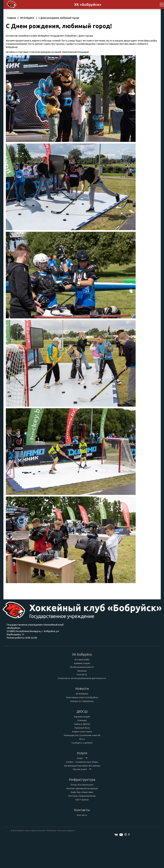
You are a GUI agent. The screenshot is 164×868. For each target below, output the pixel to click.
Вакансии (82, 671)
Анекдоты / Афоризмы (82, 701)
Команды (82, 720)
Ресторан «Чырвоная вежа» (82, 796)
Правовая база (82, 728)
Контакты (82, 674)
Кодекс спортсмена (82, 731)
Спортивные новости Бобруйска (82, 697)
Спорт (82, 758)
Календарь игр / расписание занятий (82, 735)
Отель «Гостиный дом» (82, 785)
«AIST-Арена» (82, 800)
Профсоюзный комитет (82, 667)
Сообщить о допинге (82, 743)
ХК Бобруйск (27, 18)
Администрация (82, 663)
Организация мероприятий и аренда (82, 766)
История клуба (82, 659)
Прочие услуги (82, 769)
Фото (82, 739)
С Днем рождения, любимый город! (59, 18)
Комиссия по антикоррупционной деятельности (82, 678)
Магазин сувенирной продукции (82, 788)
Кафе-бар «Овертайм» (82, 792)
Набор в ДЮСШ (82, 724)
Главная (11, 18)
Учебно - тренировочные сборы (82, 762)
